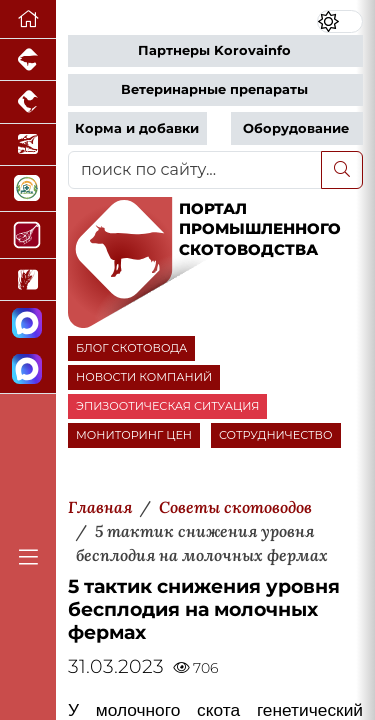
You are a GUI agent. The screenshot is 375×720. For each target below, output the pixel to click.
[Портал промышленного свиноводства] (28, 60)
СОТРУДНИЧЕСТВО (276, 435)
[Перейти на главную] (28, 19)
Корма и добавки (137, 128)
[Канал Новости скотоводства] (28, 324)
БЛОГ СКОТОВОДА (131, 348)
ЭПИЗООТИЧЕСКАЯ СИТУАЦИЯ (167, 406)
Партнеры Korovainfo (214, 50)
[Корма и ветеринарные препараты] (28, 189)
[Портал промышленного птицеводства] (28, 102)
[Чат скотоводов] (28, 370)
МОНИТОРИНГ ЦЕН (134, 435)
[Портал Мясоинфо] (28, 235)
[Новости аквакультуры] (28, 145)
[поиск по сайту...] (195, 170)
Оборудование (296, 128)
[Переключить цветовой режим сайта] (340, 21)
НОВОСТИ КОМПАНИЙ (144, 377)
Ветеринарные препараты (214, 89)
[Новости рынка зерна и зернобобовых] (28, 280)
